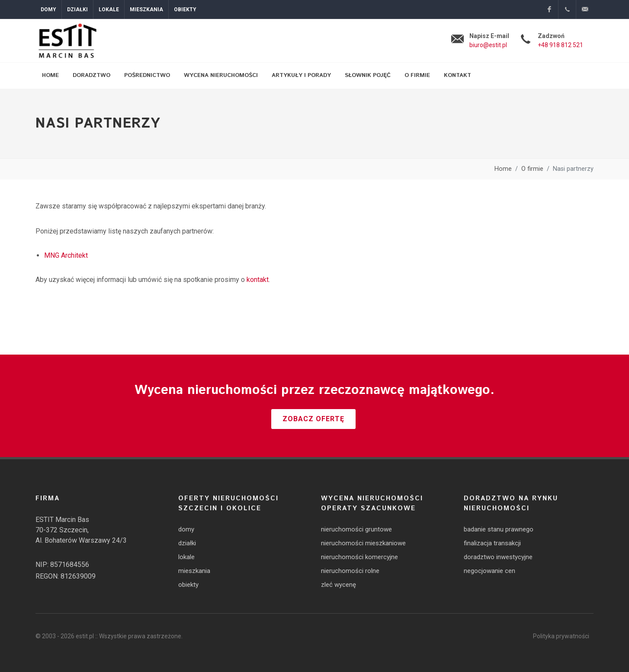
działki (187, 543)
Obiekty (185, 10)
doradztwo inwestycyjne (498, 557)
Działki (77, 10)
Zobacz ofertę (313, 419)
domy (186, 529)
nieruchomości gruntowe (356, 529)
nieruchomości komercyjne (359, 557)
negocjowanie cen (489, 571)
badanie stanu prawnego (499, 529)
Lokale (109, 10)
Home (503, 169)
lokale (186, 557)
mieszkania (194, 571)
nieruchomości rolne (350, 571)
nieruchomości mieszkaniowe (363, 543)
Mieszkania (146, 10)
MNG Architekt (66, 255)
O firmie (532, 169)
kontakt (258, 280)
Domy (48, 10)
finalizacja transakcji (492, 543)
